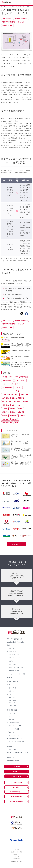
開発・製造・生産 (7, 26)
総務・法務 (13, 416)
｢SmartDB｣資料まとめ (14, 639)
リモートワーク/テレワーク (10, 395)
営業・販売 (6, 405)
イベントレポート (20, 380)
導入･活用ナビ (13, 719)
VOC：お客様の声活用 (22, 377)
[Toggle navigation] (29, 3)
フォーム (11, 648)
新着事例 (11, 691)
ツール (18, 384)
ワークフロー (24, 395)
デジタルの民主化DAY (16, 782)
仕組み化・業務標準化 (21, 18)
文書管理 (5, 409)
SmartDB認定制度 (14, 723)
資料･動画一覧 (12, 710)
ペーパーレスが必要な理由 (16, 742)
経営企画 (5, 416)
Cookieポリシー (16, 856)
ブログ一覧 (11, 732)
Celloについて (12, 757)
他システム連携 (7, 402)
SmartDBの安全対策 (16, 797)
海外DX (21, 409)
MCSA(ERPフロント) (16, 792)
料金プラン (16, 771)
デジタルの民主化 (7, 387)
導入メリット (13, 697)
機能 (9, 645)
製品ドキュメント (14, 726)
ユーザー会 (16, 391)
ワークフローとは (14, 735)
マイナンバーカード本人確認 (17, 674)
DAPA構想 (16, 787)
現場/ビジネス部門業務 (9, 22)
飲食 (17, 423)
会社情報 (10, 746)
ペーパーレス (6, 391)
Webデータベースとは (15, 739)
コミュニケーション (8, 384)
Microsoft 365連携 (14, 671)
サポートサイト (12, 749)
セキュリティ (13, 664)
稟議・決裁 (21, 412)
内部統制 (26, 402)
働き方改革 (17, 402)
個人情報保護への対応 (17, 853)
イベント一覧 (11, 713)
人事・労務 (6, 398)
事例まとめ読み (12, 682)
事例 (9, 685)
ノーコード (18, 387)
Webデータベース (7, 18)
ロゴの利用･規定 (17, 862)
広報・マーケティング (18, 405)
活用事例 (13, 409)
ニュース (10, 677)
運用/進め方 (15, 419)
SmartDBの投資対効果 (16, 802)
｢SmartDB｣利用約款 (13, 761)
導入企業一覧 (13, 688)
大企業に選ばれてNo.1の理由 (16, 642)
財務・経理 (6, 419)
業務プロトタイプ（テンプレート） (14, 701)
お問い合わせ (16, 767)
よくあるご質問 (12, 706)
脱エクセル (21, 22)
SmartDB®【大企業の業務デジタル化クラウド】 (13, 7)
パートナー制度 (13, 729)
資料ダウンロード (16, 776)
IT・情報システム (7, 377)
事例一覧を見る (17, 544)
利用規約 (17, 859)
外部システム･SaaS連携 (16, 667)
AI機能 (11, 661)
